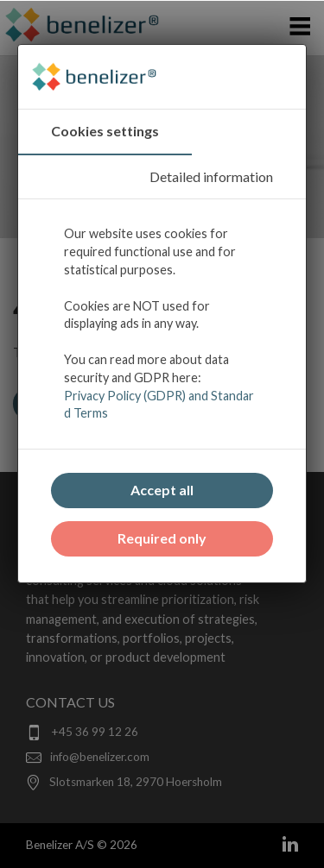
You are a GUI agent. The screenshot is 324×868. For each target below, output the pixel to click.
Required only (162, 538)
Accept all (162, 490)
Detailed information (211, 176)
